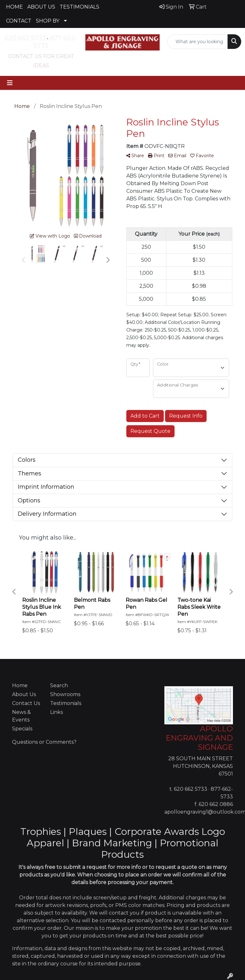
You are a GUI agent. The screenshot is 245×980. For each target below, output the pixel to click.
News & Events (21, 716)
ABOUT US (41, 7)
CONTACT (19, 21)
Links (56, 712)
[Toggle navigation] (10, 83)
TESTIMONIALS (79, 7)
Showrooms (65, 694)
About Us (24, 694)
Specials (22, 729)
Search (59, 685)
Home (20, 685)
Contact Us (26, 703)
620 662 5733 (25, 38)
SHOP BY (48, 21)
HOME (14, 7)
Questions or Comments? (44, 742)
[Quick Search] (198, 42)
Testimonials (65, 703)
